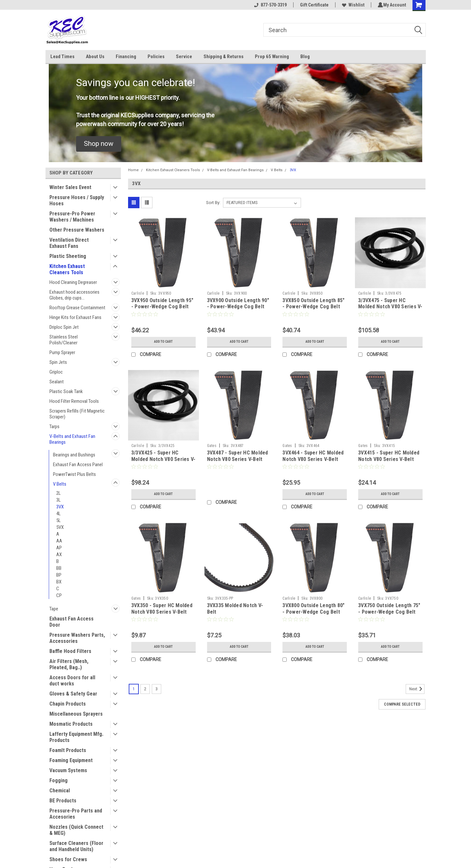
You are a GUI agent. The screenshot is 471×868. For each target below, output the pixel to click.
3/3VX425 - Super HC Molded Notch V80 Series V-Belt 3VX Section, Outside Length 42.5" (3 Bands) (164, 462)
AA (59, 541)
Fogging (59, 780)
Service (184, 57)
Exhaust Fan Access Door (72, 622)
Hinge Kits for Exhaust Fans (75, 317)
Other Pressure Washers (77, 230)
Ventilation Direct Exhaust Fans (69, 243)
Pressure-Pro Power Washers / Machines (72, 217)
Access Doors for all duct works (72, 681)
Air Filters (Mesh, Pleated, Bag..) (69, 664)
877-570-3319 (269, 5)
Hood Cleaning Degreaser (73, 282)
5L (59, 520)
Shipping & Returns (223, 57)
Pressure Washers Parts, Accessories (77, 638)
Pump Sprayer (62, 352)
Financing (126, 57)
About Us (95, 57)
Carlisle (138, 293)
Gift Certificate (313, 5)
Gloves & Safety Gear (73, 694)
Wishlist (352, 5)
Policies (156, 57)
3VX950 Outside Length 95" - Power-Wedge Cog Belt (162, 304)
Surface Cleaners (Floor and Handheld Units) (76, 846)
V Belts (60, 484)
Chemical (60, 791)
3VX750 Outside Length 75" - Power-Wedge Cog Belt (389, 609)
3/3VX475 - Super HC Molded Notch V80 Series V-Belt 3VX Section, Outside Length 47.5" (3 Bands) (390, 310)
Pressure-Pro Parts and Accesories (76, 814)
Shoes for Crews (68, 859)
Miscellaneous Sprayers (76, 714)
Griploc (56, 372)
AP (59, 548)
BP (59, 575)
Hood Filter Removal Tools (74, 401)
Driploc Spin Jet (64, 327)
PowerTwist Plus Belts (74, 474)
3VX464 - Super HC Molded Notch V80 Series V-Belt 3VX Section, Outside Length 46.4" (313, 462)
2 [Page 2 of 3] (145, 689)
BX (59, 582)
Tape (54, 609)
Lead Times (62, 57)
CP (59, 595)
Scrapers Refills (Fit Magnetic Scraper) (77, 414)
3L (59, 500)
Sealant (57, 382)
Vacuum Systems (68, 770)
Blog (305, 57)
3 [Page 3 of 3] (157, 689)
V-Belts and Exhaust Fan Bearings (72, 439)
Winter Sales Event (70, 187)
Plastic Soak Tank (66, 391)
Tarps (54, 427)
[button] (99, 144)
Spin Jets (58, 362)
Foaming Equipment (71, 760)
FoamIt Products (68, 750)
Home (133, 170)
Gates (212, 446)
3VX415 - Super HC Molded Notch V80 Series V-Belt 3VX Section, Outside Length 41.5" (389, 462)
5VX (60, 527)
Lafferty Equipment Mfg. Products (76, 737)
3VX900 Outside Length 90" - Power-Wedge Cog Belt (238, 304)
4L (59, 514)
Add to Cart (163, 342)
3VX (60, 507)
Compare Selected (402, 704)
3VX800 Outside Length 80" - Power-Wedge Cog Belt (314, 609)
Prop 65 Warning (272, 57)
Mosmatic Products (71, 724)
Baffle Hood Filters (70, 651)
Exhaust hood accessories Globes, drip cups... (74, 295)
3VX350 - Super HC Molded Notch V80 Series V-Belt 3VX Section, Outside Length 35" (162, 615)
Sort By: (213, 203)
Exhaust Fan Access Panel (78, 465)
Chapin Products (68, 704)
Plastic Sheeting (68, 256)
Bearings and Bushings (74, 455)
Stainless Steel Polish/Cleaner (64, 340)
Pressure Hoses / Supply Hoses (77, 200)
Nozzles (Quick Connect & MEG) (76, 830)
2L (59, 493)
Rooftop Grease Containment (77, 308)
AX (59, 555)
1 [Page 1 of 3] (134, 689)
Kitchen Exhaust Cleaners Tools (67, 269)
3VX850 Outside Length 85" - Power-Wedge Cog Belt (314, 304)
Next (417, 689)
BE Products (63, 801)
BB (59, 568)
